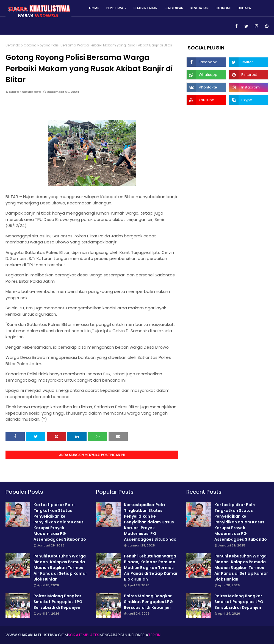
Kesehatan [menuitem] (200, 8)
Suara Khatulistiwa (25, 92)
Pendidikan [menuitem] (174, 8)
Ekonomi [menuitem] (223, 8)
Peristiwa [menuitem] (115, 8)
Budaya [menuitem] (244, 8)
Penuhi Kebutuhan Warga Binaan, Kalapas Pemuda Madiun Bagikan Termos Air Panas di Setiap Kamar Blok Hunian (60, 568)
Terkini (155, 635)
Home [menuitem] (94, 8)
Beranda (13, 45)
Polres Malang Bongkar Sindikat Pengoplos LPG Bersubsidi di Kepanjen (58, 602)
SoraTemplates (84, 635)
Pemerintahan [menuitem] (146, 8)
